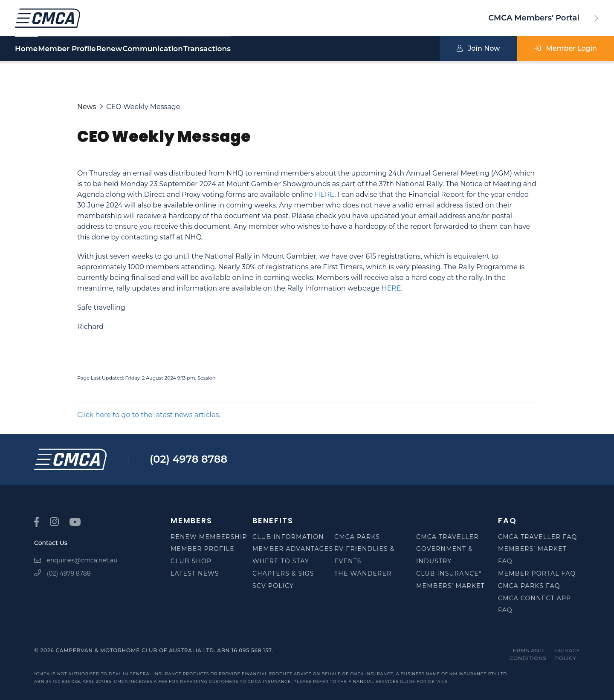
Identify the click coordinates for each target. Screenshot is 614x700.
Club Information (288, 537)
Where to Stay (281, 561)
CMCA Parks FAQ (529, 586)
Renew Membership (209, 537)
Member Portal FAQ (537, 573)
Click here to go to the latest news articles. (149, 415)
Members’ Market (450, 586)
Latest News (195, 573)
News (87, 107)
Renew (151, 49)
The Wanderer (363, 573)
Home (26, 49)
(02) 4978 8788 (188, 459)
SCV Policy (273, 586)
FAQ (507, 520)
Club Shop (191, 561)
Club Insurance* (449, 573)
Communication (215, 49)
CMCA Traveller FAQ (538, 537)
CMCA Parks (357, 537)
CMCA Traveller (447, 537)
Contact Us (51, 543)
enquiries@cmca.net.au (76, 560)
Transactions (291, 49)
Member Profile (88, 49)
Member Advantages (293, 549)
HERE (324, 194)
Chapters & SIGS (283, 573)
